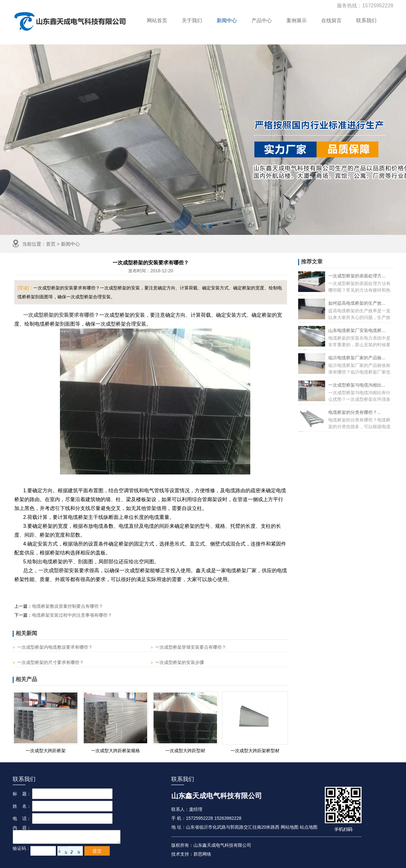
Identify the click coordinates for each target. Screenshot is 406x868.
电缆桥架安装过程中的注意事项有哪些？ (72, 615)
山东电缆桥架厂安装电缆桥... (357, 330)
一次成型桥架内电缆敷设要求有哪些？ (55, 647)
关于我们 (192, 20)
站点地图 (309, 827)
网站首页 (157, 20)
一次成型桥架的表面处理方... (357, 276)
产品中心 (262, 20)
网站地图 (290, 827)
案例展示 (297, 20)
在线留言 (331, 20)
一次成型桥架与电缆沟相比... (357, 385)
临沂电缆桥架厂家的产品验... (357, 358)
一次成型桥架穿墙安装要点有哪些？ (191, 647)
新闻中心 (227, 20)
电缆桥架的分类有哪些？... (355, 412)
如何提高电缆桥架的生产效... (357, 303)
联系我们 (366, 20)
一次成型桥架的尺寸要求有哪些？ (50, 662)
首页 (51, 244)
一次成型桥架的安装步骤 (180, 662)
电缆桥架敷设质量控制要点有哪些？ (68, 606)
